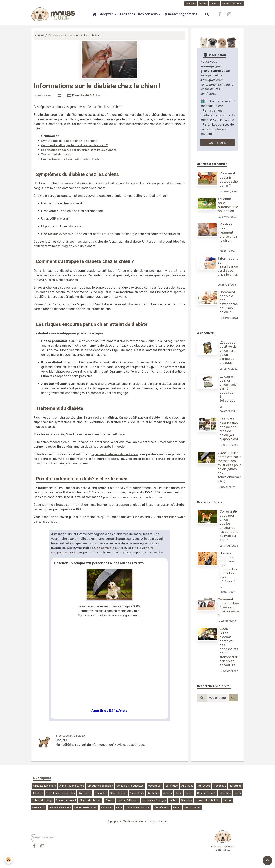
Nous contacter (158, 821)
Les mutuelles (192, 807)
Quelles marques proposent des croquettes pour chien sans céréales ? (228, 576)
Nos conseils (148, 14)
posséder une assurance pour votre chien (133, 497)
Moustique (220, 786)
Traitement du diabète (58, 154)
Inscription (190, 3)
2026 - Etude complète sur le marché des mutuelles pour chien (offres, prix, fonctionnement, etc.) (231, 472)
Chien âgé (101, 793)
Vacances (107, 807)
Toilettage (236, 786)
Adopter (107, 14)
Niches (174, 800)
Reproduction (118, 793)
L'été (119, 807)
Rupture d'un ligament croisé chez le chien (229, 232)
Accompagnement (181, 14)
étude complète (103, 548)
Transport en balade (207, 800)
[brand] (54, 14)
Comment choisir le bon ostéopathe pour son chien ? (229, 302)
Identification (162, 807)
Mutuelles (237, 3)
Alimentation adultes (72, 786)
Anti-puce (187, 786)
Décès (177, 807)
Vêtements (38, 807)
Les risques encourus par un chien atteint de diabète (79, 150)
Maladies (37, 793)
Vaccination (155, 786)
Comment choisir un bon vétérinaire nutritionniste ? (228, 616)
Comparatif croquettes (130, 786)
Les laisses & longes (154, 800)
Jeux (178, 793)
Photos (202, 3)
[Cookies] (8, 860)
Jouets (168, 793)
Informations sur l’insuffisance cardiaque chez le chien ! (228, 269)
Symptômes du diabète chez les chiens (69, 141)
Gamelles (186, 800)
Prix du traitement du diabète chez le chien (73, 159)
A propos (112, 821)
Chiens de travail (66, 800)
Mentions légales (133, 821)
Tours (238, 793)
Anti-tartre (85, 793)
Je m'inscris (218, 143)
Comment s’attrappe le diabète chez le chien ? (75, 145)
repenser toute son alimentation (115, 454)
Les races (127, 14)
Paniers (110, 800)
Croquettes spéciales (100, 786)
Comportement (206, 793)
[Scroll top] (267, 860)
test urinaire (156, 241)
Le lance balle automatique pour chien (228, 205)
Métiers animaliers (60, 807)
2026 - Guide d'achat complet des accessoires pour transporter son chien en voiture (229, 656)
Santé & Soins (94, 36)
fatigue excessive (61, 234)
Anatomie (153, 793)
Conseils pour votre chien (64, 36)
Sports (189, 793)
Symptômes (137, 793)
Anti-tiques (203, 786)
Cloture (227, 800)
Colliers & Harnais (128, 800)
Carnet (225, 3)
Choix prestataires (85, 807)
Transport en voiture (137, 807)
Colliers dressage (42, 800)
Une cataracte (169, 367)
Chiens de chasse (90, 800)
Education (225, 793)
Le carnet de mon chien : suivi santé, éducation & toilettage (229, 389)
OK (233, 707)
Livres (213, 3)
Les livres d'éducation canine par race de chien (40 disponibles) (229, 429)
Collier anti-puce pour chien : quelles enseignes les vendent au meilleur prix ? (229, 530)
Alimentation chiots (44, 786)
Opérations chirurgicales (60, 793)
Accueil (40, 36)
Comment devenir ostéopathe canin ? (229, 179)
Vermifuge (172, 786)
